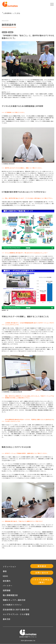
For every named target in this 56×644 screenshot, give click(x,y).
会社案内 (7, 581)
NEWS (5, 576)
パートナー (8, 586)
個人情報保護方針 (10, 595)
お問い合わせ (42, 573)
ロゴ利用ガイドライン (12, 605)
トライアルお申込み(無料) (42, 581)
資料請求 (42, 566)
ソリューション (9, 567)
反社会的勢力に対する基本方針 (16, 610)
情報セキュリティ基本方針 (14, 600)
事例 (5, 571)
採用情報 (7, 590)
